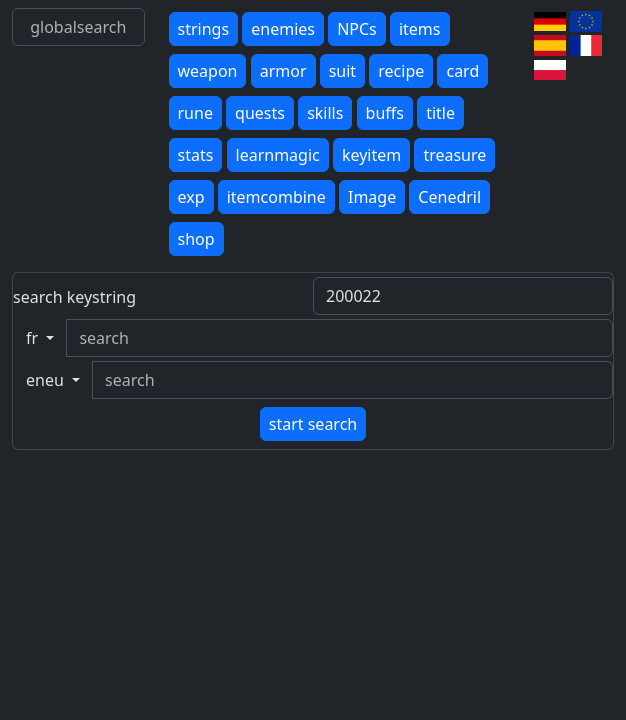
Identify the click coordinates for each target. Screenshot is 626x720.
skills (325, 113)
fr (34, 338)
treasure (454, 155)
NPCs (357, 29)
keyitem (371, 155)
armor (283, 71)
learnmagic (278, 155)
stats (196, 155)
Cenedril (449, 197)
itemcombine (276, 197)
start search (313, 424)
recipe (401, 71)
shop (196, 239)
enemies (283, 29)
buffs (385, 113)
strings (204, 29)
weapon (208, 71)
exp (191, 197)
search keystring (74, 297)
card (462, 71)
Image (372, 197)
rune (195, 113)
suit (342, 71)
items (420, 29)
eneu (47, 380)
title (440, 113)
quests (260, 113)
